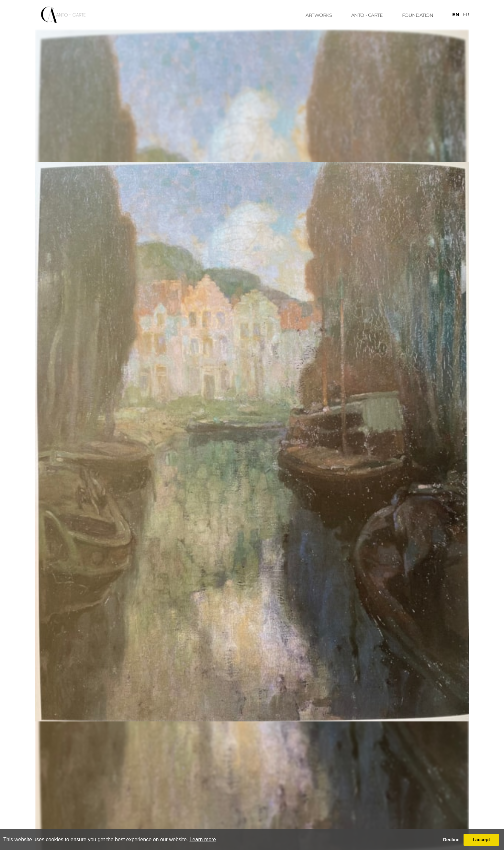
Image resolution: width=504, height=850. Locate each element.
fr (466, 15)
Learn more (203, 839)
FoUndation (418, 15)
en (456, 15)
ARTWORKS (319, 15)
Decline (451, 840)
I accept (481, 840)
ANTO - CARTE (367, 15)
